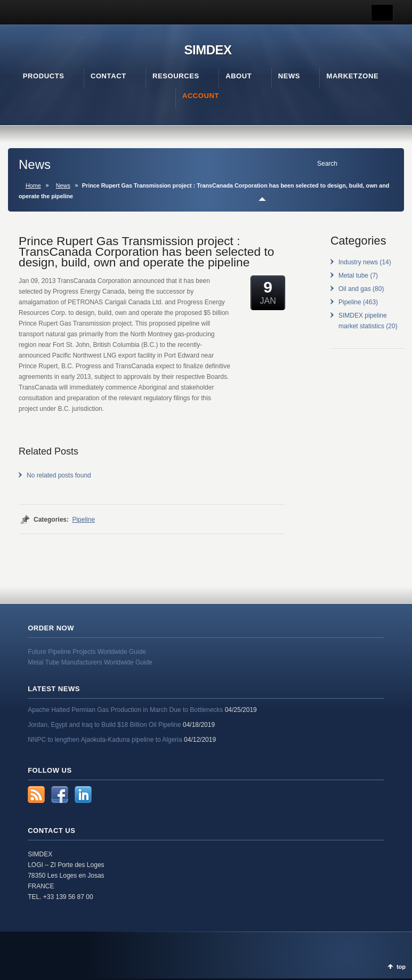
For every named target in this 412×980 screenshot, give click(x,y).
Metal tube (353, 276)
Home (33, 185)
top (401, 967)
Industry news (358, 262)
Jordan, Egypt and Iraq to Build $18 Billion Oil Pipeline (104, 725)
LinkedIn (83, 795)
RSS (36, 795)
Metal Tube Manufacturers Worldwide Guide (90, 662)
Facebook (60, 795)
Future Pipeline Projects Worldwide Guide (87, 652)
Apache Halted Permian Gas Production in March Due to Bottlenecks (125, 710)
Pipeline (83, 520)
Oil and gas (355, 289)
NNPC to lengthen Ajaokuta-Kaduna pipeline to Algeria (105, 740)
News (63, 185)
